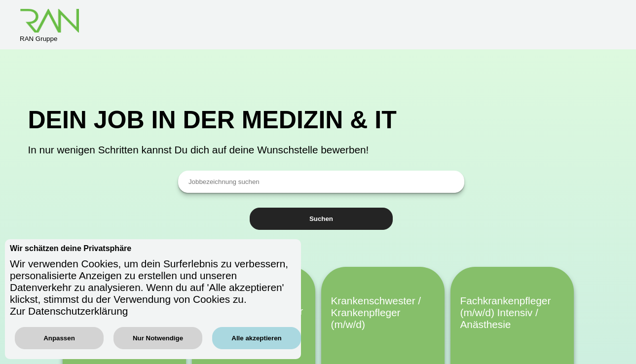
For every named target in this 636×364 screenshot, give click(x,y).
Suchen (321, 219)
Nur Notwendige (158, 338)
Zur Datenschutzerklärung (69, 311)
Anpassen (59, 338)
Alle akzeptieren (256, 338)
